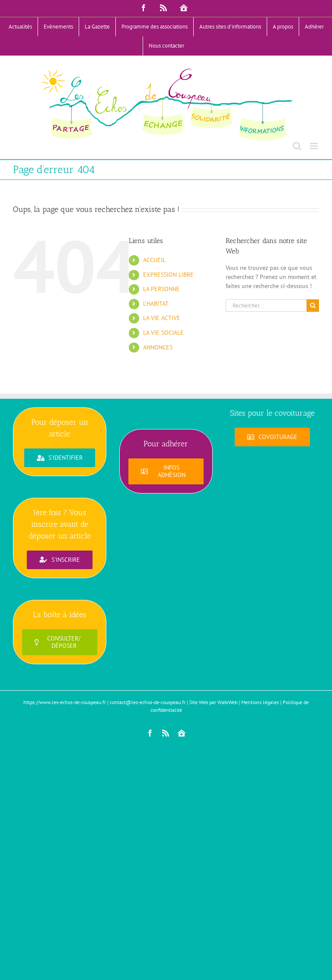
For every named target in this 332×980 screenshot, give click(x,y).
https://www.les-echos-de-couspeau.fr (65, 702)
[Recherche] (313, 306)
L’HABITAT (156, 304)
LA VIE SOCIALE (163, 333)
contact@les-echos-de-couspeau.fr (148, 702)
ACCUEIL (154, 260)
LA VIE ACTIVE (162, 318)
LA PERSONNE (161, 289)
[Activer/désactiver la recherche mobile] (297, 146)
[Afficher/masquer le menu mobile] (314, 146)
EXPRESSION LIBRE (168, 275)
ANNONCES (158, 347)
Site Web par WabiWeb (213, 702)
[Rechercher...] (266, 306)
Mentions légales (260, 702)
